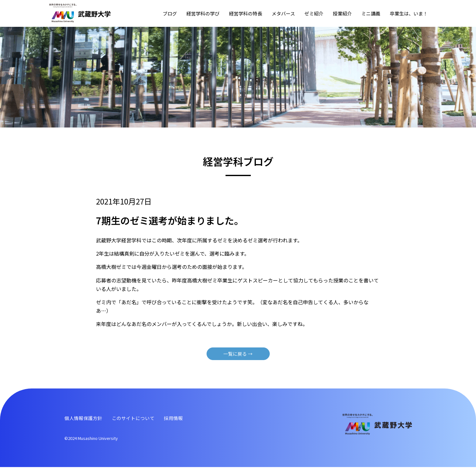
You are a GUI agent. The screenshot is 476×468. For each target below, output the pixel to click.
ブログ (170, 13)
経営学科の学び (203, 13)
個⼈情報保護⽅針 (85, 419)
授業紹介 (342, 13)
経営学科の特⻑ (246, 13)
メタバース (283, 13)
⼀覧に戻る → (238, 354)
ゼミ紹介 (314, 13)
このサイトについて (137, 419)
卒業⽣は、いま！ (409, 13)
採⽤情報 (179, 419)
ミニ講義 (371, 13)
